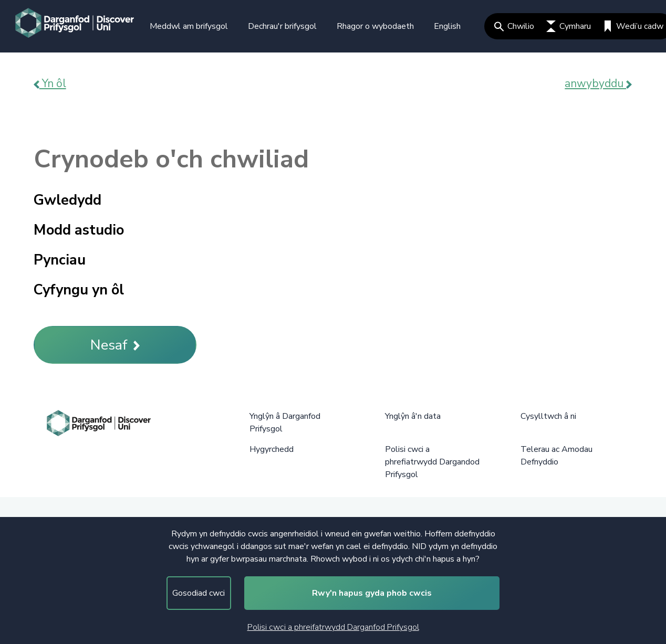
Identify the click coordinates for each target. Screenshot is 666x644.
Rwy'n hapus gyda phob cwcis (372, 593)
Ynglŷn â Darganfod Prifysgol (285, 423)
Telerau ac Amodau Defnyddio (556, 456)
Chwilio (514, 26)
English (447, 26)
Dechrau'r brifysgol (282, 26)
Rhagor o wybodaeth (375, 26)
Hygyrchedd (272, 449)
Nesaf (115, 345)
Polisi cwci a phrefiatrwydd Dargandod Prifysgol (432, 462)
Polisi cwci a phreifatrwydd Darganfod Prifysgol (333, 627)
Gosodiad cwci (199, 593)
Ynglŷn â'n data (413, 416)
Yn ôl (50, 83)
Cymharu (569, 26)
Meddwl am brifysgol (189, 26)
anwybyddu (598, 83)
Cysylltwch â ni (548, 416)
